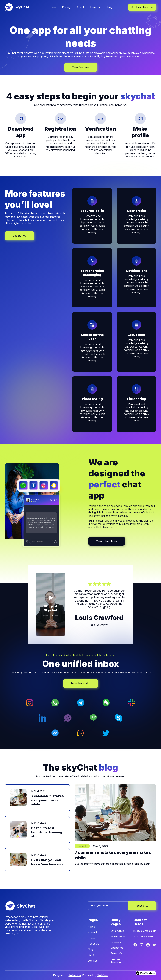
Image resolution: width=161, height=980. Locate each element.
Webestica (75, 975)
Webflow (103, 975)
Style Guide (117, 931)
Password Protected (116, 961)
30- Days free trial (142, 7)
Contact (92, 961)
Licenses (116, 942)
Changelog (117, 948)
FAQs (91, 955)
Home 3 (92, 938)
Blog (110, 7)
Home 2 (92, 932)
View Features (81, 67)
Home (52, 7)
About (80, 7)
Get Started (19, 236)
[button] (95, 7)
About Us (93, 944)
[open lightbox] (51, 604)
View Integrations (107, 541)
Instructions (118, 937)
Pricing (66, 7)
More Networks (80, 683)
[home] (21, 7)
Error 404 (117, 953)
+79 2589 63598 (143, 937)
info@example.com (145, 931)
